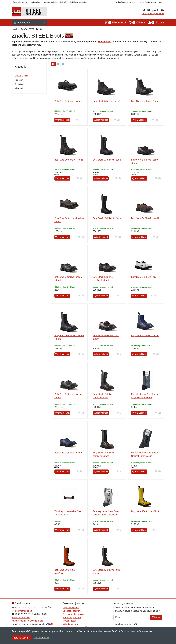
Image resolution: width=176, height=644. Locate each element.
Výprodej (19, 88)
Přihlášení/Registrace (126, 2)
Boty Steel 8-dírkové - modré (145, 336)
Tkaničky (19, 84)
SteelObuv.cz (105, 42)
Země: (151, 2)
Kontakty (83, 2)
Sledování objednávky (68, 2)
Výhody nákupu (35, 2)
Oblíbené (136, 22)
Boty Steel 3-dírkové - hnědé (145, 218)
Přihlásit (156, 617)
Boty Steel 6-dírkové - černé (106, 101)
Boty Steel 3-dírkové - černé (68, 101)
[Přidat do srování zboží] (80, 120)
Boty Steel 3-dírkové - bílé (144, 277)
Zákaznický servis (19, 2)
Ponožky (19, 80)
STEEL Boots (21, 76)
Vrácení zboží (69, 621)
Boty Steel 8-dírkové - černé (145, 101)
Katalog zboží (29, 23)
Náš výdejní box (36, 621)
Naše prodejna (19, 621)
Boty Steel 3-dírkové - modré (68, 453)
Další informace (41, 638)
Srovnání (155, 22)
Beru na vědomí (21, 638)
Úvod (14, 29)
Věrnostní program (72, 617)
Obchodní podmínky (72, 611)
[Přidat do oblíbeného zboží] (77, 120)
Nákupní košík (114, 22)
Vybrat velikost (62, 120)
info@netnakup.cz (23, 611)
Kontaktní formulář (21, 617)
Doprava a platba (50, 2)
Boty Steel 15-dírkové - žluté (145, 511)
